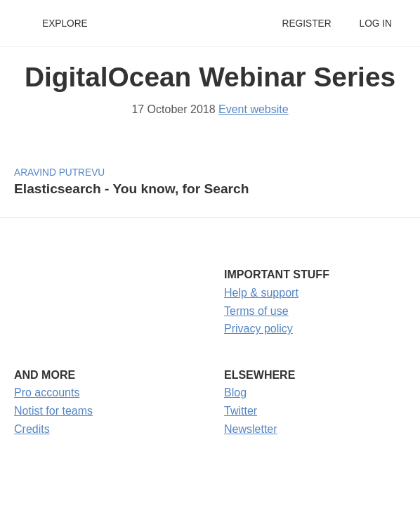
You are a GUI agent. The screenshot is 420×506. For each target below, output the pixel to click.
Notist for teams (53, 411)
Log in (376, 24)
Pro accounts (47, 393)
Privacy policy (258, 329)
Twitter (241, 411)
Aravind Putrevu (59, 173)
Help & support (261, 293)
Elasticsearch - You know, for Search (131, 189)
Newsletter (251, 429)
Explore (65, 24)
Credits (32, 429)
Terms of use (256, 311)
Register (306, 24)
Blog (235, 393)
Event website (254, 109)
